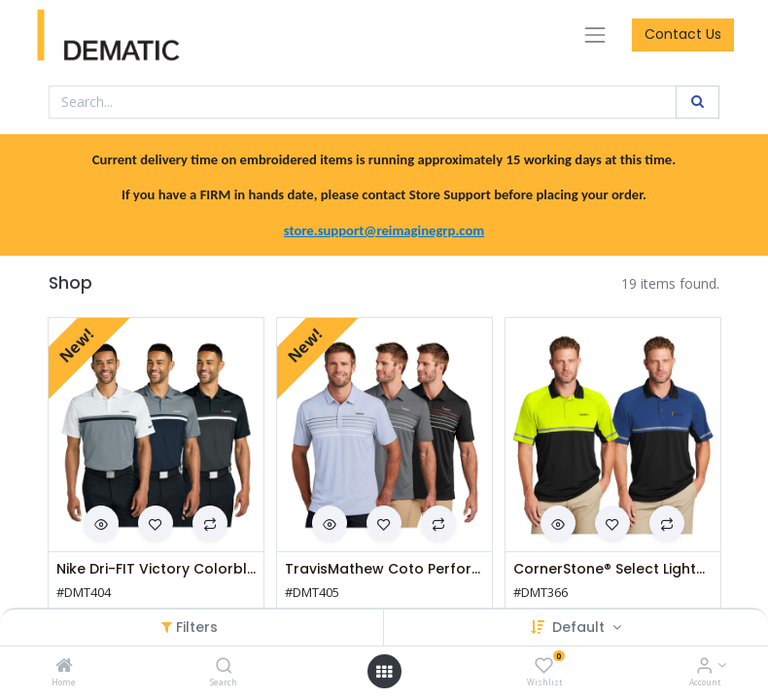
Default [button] (580, 627)
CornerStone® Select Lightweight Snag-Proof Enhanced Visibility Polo (613, 569)
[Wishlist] (544, 666)
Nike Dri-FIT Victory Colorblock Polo (156, 569)
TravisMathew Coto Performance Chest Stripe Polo (384, 569)
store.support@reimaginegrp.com (384, 230)
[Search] (224, 666)
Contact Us (683, 34)
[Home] (64, 666)
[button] (156, 523)
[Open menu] (384, 672)
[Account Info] (704, 666)
